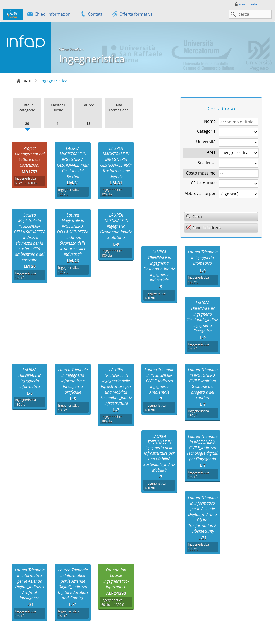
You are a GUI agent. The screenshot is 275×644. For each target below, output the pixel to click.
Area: (212, 152)
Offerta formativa (132, 15)
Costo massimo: (201, 173)
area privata (245, 4)
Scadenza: (207, 163)
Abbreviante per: (201, 193)
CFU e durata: (204, 183)
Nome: (210, 121)
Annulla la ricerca (204, 228)
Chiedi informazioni (49, 15)
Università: (206, 142)
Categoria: (207, 131)
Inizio (24, 81)
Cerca (194, 217)
